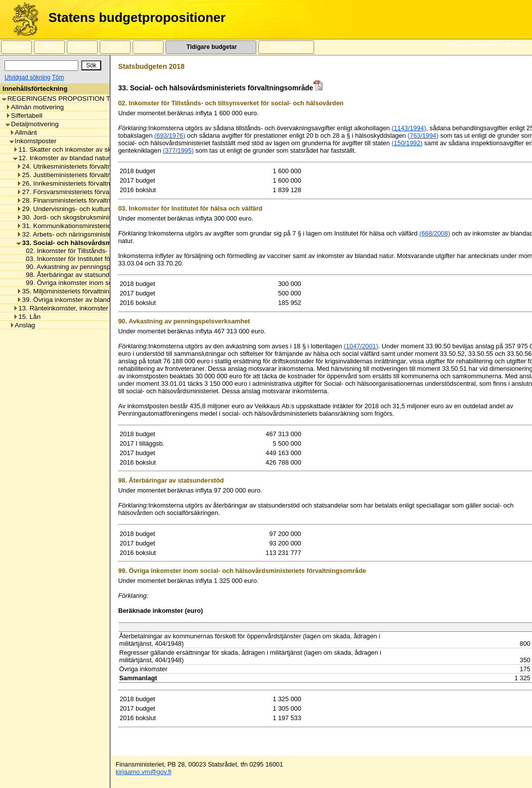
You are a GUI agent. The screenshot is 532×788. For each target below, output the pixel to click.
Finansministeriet (473, 45)
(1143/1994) (409, 128)
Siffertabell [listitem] (24, 116)
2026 (49, 47)
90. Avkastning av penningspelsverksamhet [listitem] (87, 267)
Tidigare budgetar (211, 47)
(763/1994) (423, 135)
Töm (58, 77)
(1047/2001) (361, 346)
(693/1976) (170, 135)
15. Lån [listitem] (27, 317)
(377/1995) (178, 150)
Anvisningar (286, 47)
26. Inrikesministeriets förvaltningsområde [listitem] (81, 183)
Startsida (16, 47)
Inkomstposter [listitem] (33, 141)
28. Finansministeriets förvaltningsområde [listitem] (81, 200)
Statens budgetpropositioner (137, 17)
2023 (148, 47)
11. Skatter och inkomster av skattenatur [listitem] (75, 149)
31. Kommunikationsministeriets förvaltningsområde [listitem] (95, 226)
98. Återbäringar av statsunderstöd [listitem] (74, 275)
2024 (115, 47)
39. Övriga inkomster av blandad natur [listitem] (76, 300)
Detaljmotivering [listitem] (32, 124)
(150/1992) (407, 143)
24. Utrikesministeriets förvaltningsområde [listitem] (81, 166)
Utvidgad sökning (27, 77)
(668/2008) (435, 233)
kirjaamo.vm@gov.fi (144, 772)
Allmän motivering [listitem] (35, 107)
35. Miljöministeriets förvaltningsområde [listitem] (78, 291)
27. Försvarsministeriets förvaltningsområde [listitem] (84, 192)
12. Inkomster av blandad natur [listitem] (62, 158)
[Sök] (41, 66)
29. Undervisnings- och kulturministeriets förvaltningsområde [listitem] (108, 209)
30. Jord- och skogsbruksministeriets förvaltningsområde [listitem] (102, 217)
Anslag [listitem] (22, 325)
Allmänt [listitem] (23, 132)
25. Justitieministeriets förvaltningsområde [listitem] (81, 175)
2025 (82, 47)
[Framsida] (22, 19)
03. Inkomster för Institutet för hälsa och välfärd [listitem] (92, 259)
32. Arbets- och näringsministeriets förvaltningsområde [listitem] (99, 234)
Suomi (515, 45)
